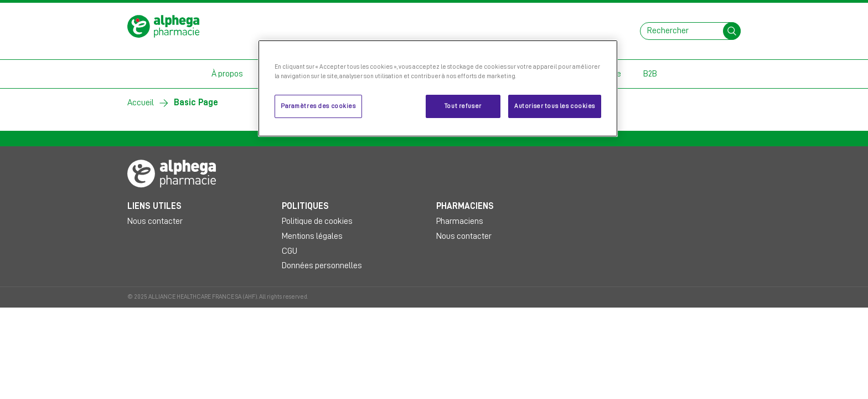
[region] (438, 88)
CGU (290, 251)
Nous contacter (155, 221)
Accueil (141, 103)
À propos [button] (227, 74)
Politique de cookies (317, 221)
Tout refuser (463, 106)
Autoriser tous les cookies (555, 106)
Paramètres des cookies (318, 106)
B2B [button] (650, 74)
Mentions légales (312, 236)
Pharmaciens (460, 221)
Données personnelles (322, 265)
